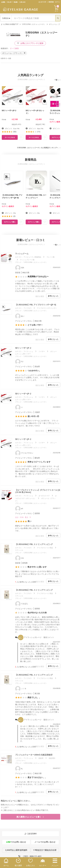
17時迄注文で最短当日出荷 (45, 850)
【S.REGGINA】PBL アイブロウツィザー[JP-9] (36, 305)
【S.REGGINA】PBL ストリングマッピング (34, 544)
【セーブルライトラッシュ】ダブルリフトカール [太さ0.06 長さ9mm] (38, 491)
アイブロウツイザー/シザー (47, 308)
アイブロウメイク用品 (45, 548)
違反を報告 (40, 296)
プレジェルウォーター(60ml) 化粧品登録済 (35, 755)
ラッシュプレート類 (27, 260)
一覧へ (56, 80)
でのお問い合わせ (16, 842)
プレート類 (50, 257)
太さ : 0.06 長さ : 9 (23, 517)
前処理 (41, 758)
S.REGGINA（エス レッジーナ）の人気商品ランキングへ (38, 148)
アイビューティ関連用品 (32, 257)
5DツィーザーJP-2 (23, 348)
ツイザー (42, 351)
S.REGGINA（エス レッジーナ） (34, 24)
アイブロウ (28, 308)
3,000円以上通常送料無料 (16, 850)
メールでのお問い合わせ (45, 842)
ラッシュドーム (22, 254)
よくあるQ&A (30, 834)
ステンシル (19, 550)
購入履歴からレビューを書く (30, 817)
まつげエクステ (44, 496)
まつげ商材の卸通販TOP (10, 24)
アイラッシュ (28, 351)
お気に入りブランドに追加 (30, 43)
